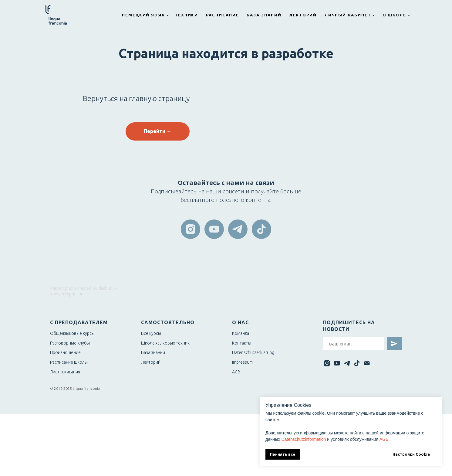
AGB (384, 439)
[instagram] (191, 229)
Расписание (222, 15)
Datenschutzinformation (304, 439)
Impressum (242, 362)
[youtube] (214, 229)
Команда (241, 333)
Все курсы (151, 333)
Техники (186, 15)
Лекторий (303, 15)
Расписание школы (69, 362)
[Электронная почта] (367, 363)
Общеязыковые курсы (72, 333)
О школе (394, 15)
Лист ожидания (65, 372)
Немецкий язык (143, 15)
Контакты (242, 343)
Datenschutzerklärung (253, 352)
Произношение (65, 352)
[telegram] (238, 229)
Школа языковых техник (165, 343)
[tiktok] (261, 229)
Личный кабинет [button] (348, 15)
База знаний (264, 15)
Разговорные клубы (70, 343)
